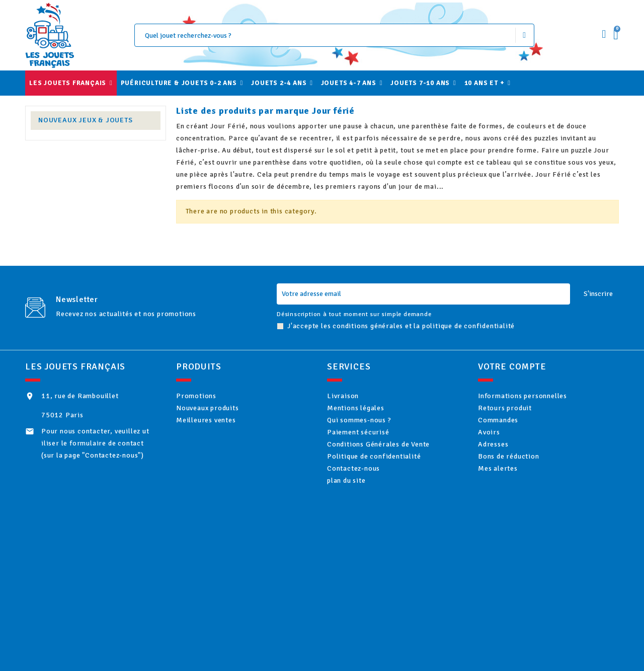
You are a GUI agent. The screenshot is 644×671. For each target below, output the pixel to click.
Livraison (356, 396)
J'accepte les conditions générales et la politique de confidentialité (401, 326)
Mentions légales (369, 412)
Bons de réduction (521, 477)
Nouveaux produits (220, 412)
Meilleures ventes (219, 429)
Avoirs (502, 445)
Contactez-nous (367, 494)
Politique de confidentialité (387, 477)
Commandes (511, 429)
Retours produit (518, 412)
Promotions (209, 396)
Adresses (506, 461)
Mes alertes (511, 494)
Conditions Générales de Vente (391, 461)
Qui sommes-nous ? (372, 429)
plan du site (359, 510)
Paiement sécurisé (371, 445)
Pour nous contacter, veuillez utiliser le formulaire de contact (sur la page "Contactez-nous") (95, 443)
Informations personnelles (536, 396)
